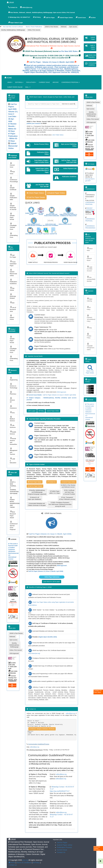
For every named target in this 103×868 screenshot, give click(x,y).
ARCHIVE (56, 82)
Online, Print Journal (34, 30)
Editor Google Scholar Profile (42, 729)
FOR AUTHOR (31, 82)
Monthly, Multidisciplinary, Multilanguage (13, 30)
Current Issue (12, 165)
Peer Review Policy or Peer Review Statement (34, 225)
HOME (8, 78)
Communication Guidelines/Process (39, 744)
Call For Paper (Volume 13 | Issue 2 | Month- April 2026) (50, 534)
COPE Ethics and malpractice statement (50, 225)
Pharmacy (13, 393)
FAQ (89, 327)
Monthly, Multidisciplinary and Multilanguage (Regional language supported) (37, 492)
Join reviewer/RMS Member (91, 279)
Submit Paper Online (65, 17)
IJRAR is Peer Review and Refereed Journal (68, 486)
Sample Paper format (12, 216)
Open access (73, 27)
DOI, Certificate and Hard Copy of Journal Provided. (69, 492)
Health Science (13, 433)
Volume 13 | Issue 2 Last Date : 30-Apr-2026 (13, 126)
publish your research (34, 123)
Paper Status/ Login (15, 22)
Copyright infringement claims (90, 347)
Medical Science (12, 419)
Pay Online (12, 289)
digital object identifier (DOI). (48, 637)
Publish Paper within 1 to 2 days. (55, 492)
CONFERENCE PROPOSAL (70, 82)
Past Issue (12, 172)
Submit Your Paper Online (31, 214)
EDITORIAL (19, 82)
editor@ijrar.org (70, 713)
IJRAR (10, 3)
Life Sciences (13, 426)
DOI (12, 302)
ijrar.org (25, 860)
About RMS (90, 249)
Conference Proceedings (14, 180)
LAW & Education (13, 460)
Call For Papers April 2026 (13, 107)
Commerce (13, 407)
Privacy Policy (89, 336)
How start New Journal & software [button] (13, 27)
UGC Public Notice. (58, 135)
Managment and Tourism (14, 451)
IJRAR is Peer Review (51, 27)
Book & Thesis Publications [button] (34, 27)
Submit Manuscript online (13, 273)
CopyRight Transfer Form (13, 226)
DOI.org (88, 179)
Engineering (14, 379)
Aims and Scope (30, 234)
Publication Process (64, 847)
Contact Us (53, 234)
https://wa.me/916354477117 (60, 791)
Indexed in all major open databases (35, 498)
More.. (28, 87)
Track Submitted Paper (13, 263)
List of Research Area (13, 309)
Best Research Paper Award (13, 514)
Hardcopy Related (13, 296)
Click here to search (69, 104)
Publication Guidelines (13, 281)
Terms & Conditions (24, 863)
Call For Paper (49, 17)
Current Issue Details (35, 395)
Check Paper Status (35, 193)
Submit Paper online (65, 845)
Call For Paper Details (36, 197)
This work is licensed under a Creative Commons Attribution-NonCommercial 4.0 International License (13, 551)
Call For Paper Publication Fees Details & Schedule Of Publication (68, 215)
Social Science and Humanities (13, 441)
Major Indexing (90, 300)
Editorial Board (89, 258)
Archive (92, 17)
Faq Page (46, 234)
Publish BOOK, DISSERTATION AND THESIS (14, 502)
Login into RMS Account (90, 268)
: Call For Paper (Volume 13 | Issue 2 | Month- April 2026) (59, 395)
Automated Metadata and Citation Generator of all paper (37, 504)
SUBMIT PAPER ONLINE (15, 87)
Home (12, 863)
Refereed (64, 27)
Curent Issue (81, 17)
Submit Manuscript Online (13, 146)
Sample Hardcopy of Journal (13, 206)
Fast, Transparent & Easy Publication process (67, 498)
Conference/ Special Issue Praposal (14, 525)
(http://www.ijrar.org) (34, 653)
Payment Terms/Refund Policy (91, 318)
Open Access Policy (65, 224)
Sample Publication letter (13, 196)
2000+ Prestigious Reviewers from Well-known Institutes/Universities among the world (60, 504)
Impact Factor (12, 317)
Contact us (13, 865)
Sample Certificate (13, 188)
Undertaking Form (14, 235)
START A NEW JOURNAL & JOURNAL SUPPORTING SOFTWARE (14, 487)
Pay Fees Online (41, 214)
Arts (12, 412)
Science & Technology (14, 386)
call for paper (32, 411)
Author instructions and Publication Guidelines (52, 215)
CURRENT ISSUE (44, 82)
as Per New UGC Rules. (69, 51)
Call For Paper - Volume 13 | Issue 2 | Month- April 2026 (52, 62)
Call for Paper (62, 843)
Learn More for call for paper (52, 582)
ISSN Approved (14, 653)
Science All (12, 400)
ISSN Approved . (62, 392)
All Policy (39, 234)
